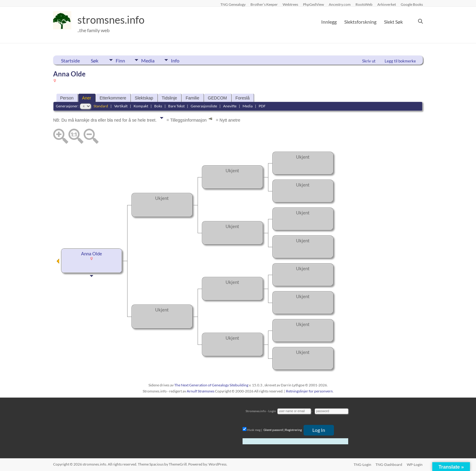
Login (272, 411)
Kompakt (141, 106)
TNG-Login (362, 464)
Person (67, 98)
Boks (158, 106)
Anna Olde (92, 254)
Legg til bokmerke (400, 61)
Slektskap (144, 98)
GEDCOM (218, 98)
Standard (101, 106)
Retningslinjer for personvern (309, 391)
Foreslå (243, 98)
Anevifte (230, 106)
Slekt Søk (393, 22)
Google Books (412, 4)
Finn (120, 60)
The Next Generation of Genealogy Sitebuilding (211, 385)
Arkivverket (387, 4)
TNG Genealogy (233, 4)
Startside (70, 61)
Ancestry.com (340, 4)
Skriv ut (369, 61)
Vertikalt (121, 106)
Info (179, 60)
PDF (262, 106)
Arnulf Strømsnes (201, 391)
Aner (87, 98)
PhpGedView (313, 4)
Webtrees (290, 4)
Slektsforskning (360, 22)
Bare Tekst (176, 106)
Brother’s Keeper (264, 4)
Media (150, 60)
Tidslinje (170, 98)
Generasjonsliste (204, 106)
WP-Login (415, 464)
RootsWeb (364, 4)
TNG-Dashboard (389, 464)
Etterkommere (113, 98)
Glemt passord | (274, 430)
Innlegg (329, 22)
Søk (95, 61)
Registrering (293, 430)
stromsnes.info (113, 20)
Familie (192, 98)
